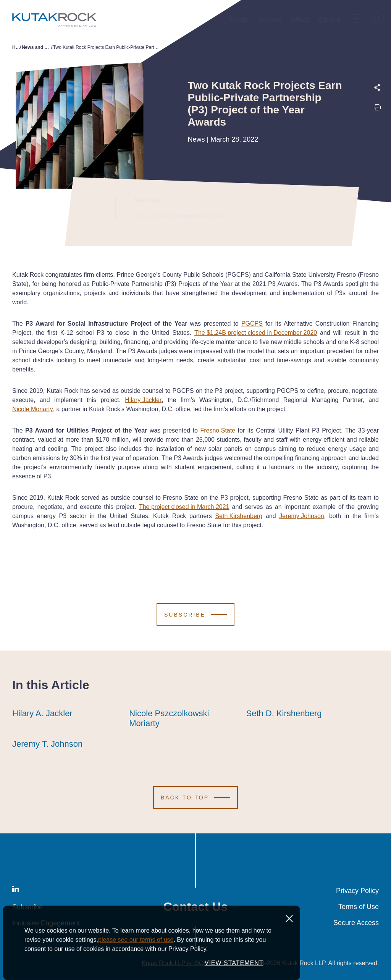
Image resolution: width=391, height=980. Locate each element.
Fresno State (218, 430)
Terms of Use (359, 907)
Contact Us (196, 907)
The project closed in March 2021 (184, 507)
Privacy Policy (357, 891)
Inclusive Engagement (46, 923)
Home (16, 47)
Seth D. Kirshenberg (284, 714)
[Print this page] (377, 109)
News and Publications (36, 47)
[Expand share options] (377, 88)
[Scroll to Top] (195, 798)
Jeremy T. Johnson (47, 744)
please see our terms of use (136, 962)
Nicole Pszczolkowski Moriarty (181, 718)
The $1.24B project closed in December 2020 (256, 333)
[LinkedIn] (16, 890)
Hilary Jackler (143, 400)
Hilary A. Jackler (42, 714)
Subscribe (27, 907)
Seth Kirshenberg (239, 516)
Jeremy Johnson (301, 516)
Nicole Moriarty (33, 409)
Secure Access (356, 923)
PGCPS (252, 324)
